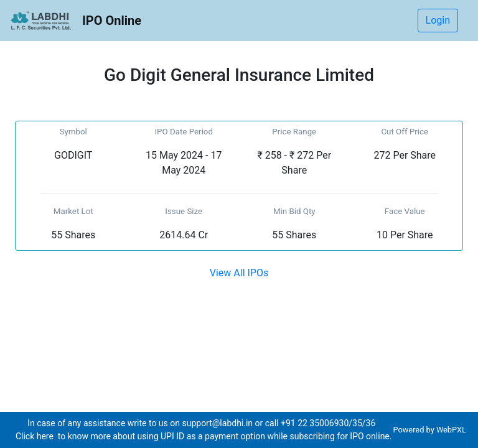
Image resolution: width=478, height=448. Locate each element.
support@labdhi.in (217, 423)
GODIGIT (73, 155)
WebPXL (452, 430)
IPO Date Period (184, 132)
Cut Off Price (405, 132)
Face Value (405, 211)
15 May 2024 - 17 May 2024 (184, 163)
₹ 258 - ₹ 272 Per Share (294, 163)
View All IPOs (239, 273)
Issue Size (184, 211)
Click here (35, 436)
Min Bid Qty (294, 211)
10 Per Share (405, 235)
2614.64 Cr (184, 235)
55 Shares (73, 235)
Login (438, 20)
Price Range (294, 132)
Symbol (73, 132)
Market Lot (73, 211)
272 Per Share (405, 155)
